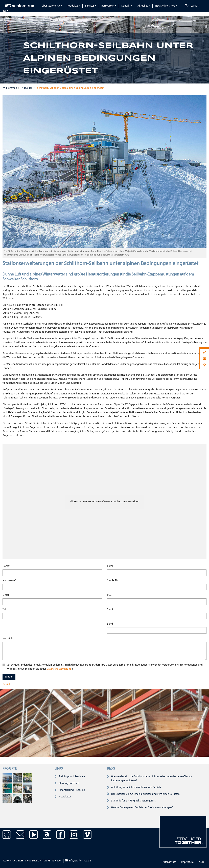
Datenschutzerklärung (59, 669)
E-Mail (7, 595)
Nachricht (8, 638)
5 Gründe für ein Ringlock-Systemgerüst (133, 801)
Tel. (4, 609)
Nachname (9, 580)
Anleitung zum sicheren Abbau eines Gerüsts (136, 787)
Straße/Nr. (113, 581)
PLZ (109, 595)
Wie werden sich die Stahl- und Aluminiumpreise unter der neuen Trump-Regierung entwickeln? (152, 779)
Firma (110, 566)
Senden (9, 677)
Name (6, 566)
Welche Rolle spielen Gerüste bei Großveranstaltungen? (142, 808)
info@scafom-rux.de (78, 861)
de (5, 11)
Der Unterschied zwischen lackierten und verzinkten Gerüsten (145, 794)
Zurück (6, 685)
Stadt (110, 609)
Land (194, 6)
